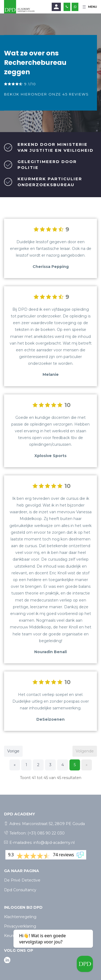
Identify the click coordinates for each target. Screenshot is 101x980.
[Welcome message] (85, 964)
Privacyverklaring (20, 926)
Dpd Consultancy (20, 890)
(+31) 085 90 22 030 (46, 833)
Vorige (13, 751)
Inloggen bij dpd (23, 907)
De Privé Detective (22, 880)
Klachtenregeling (20, 917)
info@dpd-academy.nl (54, 843)
